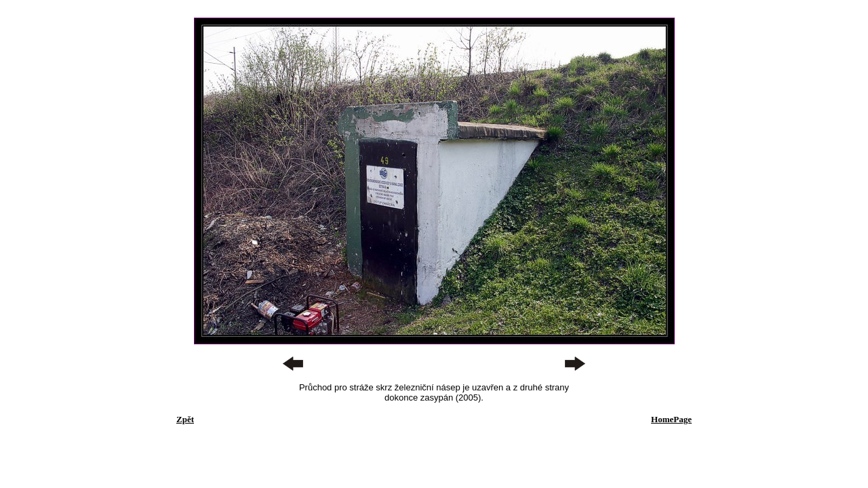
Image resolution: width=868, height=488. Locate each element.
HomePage (671, 419)
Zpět (185, 419)
